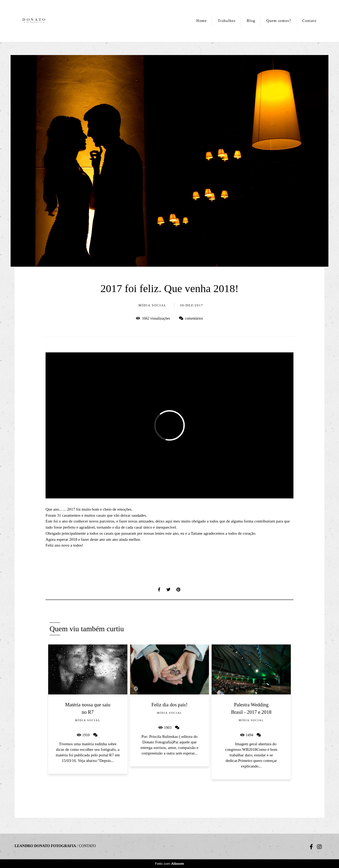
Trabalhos (227, 21)
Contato (309, 21)
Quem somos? (279, 21)
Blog (251, 21)
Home (201, 21)
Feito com (169, 864)
